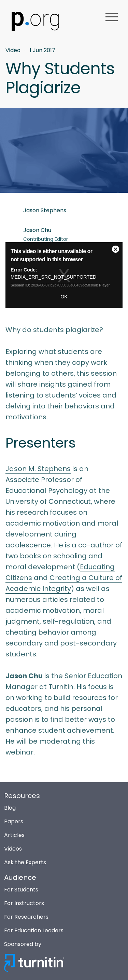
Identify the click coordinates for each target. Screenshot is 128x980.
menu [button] (112, 17)
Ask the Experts (25, 862)
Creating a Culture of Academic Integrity (64, 583)
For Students (21, 890)
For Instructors (24, 903)
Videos (13, 849)
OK (64, 297)
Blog (10, 808)
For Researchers (26, 917)
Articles (14, 835)
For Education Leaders (34, 930)
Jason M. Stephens (38, 469)
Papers (14, 821)
